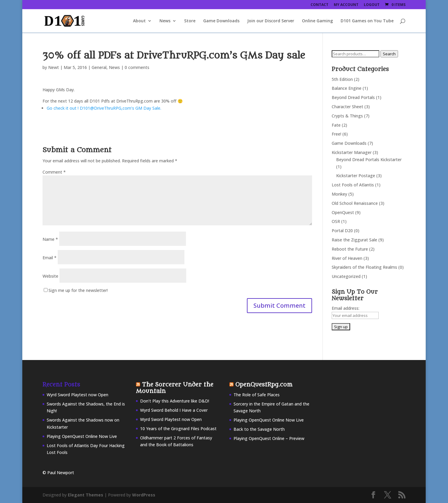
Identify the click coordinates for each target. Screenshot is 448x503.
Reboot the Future (350, 249)
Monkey (339, 194)
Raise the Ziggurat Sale (354, 240)
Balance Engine (347, 88)
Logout (372, 5)
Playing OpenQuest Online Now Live (82, 436)
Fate (336, 125)
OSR (336, 221)
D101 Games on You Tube (367, 21)
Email (50, 258)
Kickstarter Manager (352, 152)
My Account (346, 5)
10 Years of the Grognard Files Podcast (178, 429)
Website (50, 276)
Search (389, 54)
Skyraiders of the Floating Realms (364, 267)
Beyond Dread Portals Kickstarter (369, 159)
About (139, 21)
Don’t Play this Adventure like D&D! (175, 401)
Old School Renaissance (355, 203)
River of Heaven (347, 258)
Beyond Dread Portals (353, 97)
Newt (54, 67)
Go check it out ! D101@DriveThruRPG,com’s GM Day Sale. (104, 108)
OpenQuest (343, 212)
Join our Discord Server (271, 21)
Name (50, 239)
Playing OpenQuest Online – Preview (269, 438)
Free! (336, 134)
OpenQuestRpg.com (264, 385)
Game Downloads (221, 21)
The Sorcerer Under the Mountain (175, 388)
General (99, 67)
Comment (54, 172)
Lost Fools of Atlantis (353, 185)
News (165, 21)
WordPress (144, 495)
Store (190, 21)
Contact (319, 5)
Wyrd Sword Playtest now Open (77, 395)
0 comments (137, 67)
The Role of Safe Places (257, 395)
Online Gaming (317, 21)
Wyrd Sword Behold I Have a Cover (174, 410)
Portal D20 (342, 231)
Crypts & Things (347, 116)
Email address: (346, 308)
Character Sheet (347, 107)
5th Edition (342, 79)
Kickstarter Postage (356, 176)
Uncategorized (346, 276)
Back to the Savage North (259, 429)
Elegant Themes (86, 495)
